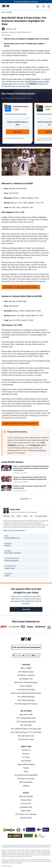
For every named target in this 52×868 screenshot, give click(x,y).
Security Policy (26, 818)
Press (26, 771)
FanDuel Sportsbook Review (16, 114)
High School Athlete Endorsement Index (26, 693)
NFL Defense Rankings (26, 700)
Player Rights (26, 811)
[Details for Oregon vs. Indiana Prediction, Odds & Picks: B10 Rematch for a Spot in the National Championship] (6, 479)
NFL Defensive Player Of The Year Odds (26, 732)
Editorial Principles (26, 796)
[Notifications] (38, 6)
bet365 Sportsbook (33, 79)
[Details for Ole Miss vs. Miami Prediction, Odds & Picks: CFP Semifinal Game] (6, 489)
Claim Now (18, 132)
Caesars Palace (10, 568)
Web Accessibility (26, 782)
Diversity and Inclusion (26, 779)
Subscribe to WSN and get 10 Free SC (27, 2)
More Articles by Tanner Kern (15, 530)
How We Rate (26, 761)
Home (3, 12)
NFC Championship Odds (26, 718)
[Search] (43, 6)
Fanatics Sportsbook (11, 560)
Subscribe (26, 609)
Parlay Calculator (26, 686)
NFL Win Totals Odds (26, 736)
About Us (26, 754)
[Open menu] (49, 6)
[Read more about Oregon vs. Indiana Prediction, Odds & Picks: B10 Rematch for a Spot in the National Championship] (31, 479)
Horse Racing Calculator (26, 690)
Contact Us (26, 750)
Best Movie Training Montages (26, 682)
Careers (26, 768)
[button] (49, 7)
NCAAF (9, 12)
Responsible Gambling (26, 764)
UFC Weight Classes (26, 672)
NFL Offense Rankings (26, 697)
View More (26, 499)
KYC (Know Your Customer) (26, 814)
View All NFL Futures (26, 739)
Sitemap (26, 786)
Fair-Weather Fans (26, 679)
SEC (6, 217)
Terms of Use (26, 803)
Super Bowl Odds (26, 714)
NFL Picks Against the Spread (26, 704)
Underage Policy (26, 807)
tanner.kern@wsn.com (12, 538)
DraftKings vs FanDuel (26, 675)
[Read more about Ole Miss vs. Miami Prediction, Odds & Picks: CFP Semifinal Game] (31, 487)
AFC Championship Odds (26, 722)
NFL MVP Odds (26, 725)
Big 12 (29, 330)
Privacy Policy (26, 800)
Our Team (26, 757)
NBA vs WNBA (26, 668)
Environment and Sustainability (26, 775)
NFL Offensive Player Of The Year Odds (26, 729)
